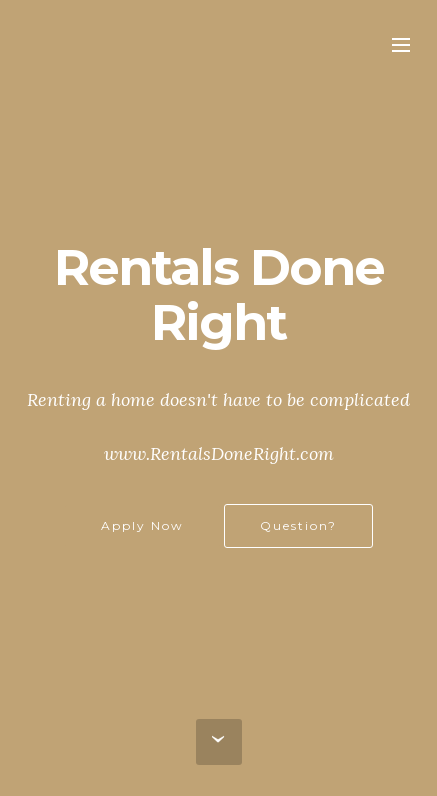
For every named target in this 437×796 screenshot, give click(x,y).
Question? (298, 525)
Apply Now (142, 525)
